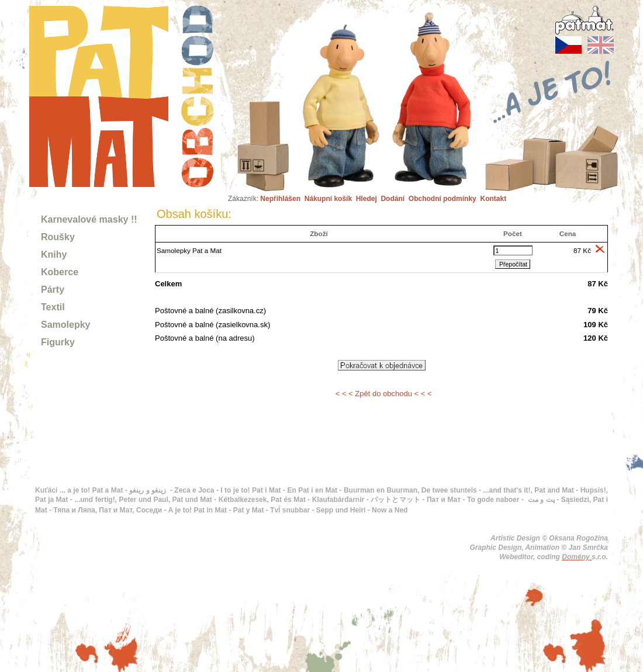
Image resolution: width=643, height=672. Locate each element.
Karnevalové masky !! (89, 219)
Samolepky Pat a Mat (189, 250)
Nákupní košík (328, 199)
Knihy (54, 254)
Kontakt (493, 199)
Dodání (393, 199)
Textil (53, 307)
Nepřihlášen (280, 199)
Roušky (58, 237)
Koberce (60, 272)
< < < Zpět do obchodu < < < (384, 394)
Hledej (367, 199)
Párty (53, 290)
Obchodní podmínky (443, 199)
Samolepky (65, 325)
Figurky (58, 342)
